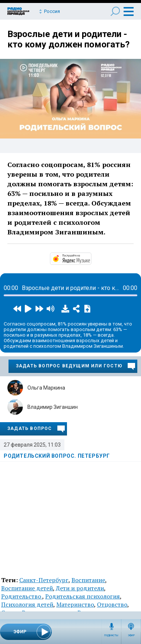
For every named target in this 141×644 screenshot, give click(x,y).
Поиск (115, 11)
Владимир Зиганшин (53, 407)
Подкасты (111, 635)
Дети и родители (80, 588)
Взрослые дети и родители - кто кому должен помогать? (68, 39)
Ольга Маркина (46, 388)
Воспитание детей (27, 588)
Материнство (75, 604)
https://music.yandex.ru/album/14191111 (91, 258)
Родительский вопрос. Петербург (57, 456)
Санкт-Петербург (44, 580)
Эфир (131, 635)
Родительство (22, 596)
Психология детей (27, 604)
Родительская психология (83, 596)
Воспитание (88, 580)
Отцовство (112, 604)
